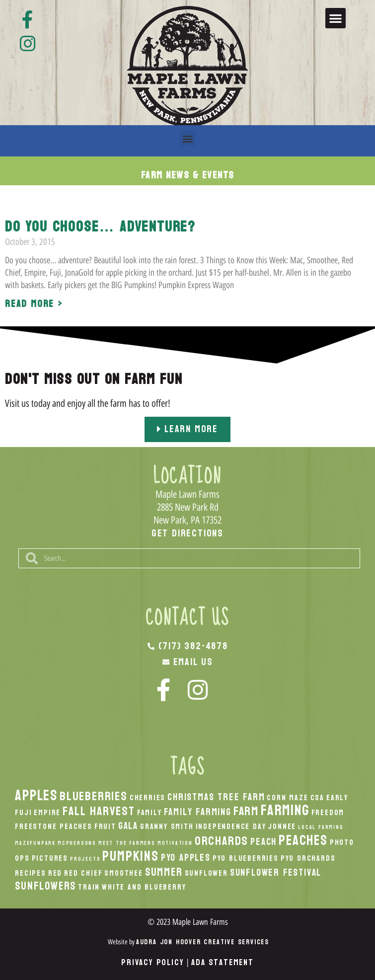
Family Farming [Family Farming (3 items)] (198, 812)
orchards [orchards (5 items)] (222, 841)
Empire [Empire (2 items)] (47, 813)
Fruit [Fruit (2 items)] (105, 827)
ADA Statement (222, 962)
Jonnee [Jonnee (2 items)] (282, 827)
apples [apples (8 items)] (36, 795)
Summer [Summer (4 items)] (164, 872)
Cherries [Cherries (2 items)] (148, 798)
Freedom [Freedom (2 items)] (328, 813)
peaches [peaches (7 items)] (303, 840)
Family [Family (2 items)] (150, 813)
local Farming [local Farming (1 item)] (321, 827)
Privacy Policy (152, 962)
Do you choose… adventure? (100, 227)
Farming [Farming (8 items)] (285, 810)
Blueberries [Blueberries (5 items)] (94, 796)
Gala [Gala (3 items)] (128, 826)
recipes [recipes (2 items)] (31, 873)
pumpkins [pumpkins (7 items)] (130, 856)
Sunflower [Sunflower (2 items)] (206, 873)
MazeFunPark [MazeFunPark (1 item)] (35, 843)
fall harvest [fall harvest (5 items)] (99, 811)
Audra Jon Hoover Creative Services (203, 942)
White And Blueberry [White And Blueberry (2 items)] (144, 887)
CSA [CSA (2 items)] (317, 798)
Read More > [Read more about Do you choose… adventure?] (34, 304)
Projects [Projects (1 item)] (85, 859)
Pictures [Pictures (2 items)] (50, 858)
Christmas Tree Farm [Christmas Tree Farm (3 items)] (216, 797)
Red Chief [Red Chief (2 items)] (83, 873)
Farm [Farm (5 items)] (246, 811)
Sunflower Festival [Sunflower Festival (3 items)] (276, 872)
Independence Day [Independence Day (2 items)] (231, 827)
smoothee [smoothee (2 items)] (123, 873)
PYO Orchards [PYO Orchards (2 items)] (308, 858)
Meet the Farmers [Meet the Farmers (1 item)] (127, 843)
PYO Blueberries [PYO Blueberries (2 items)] (246, 858)
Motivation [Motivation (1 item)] (175, 843)
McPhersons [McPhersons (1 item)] (77, 843)
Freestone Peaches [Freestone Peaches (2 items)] (54, 827)
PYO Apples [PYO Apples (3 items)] (186, 858)
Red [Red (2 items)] (55, 873)
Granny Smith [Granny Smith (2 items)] (167, 827)
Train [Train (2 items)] (89, 887)
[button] (336, 18)
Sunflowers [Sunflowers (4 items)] (45, 886)
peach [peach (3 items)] (263, 842)
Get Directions (187, 533)
